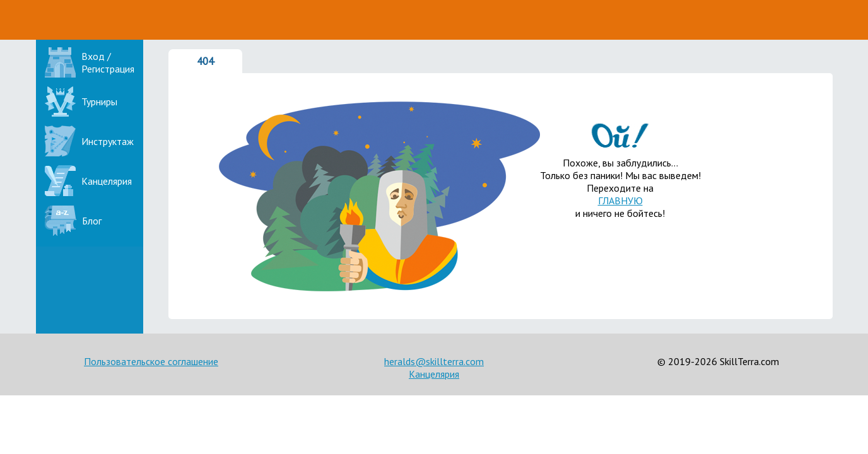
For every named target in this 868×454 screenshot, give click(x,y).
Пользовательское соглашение (151, 361)
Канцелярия (434, 374)
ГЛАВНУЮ (620, 201)
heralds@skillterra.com (434, 361)
